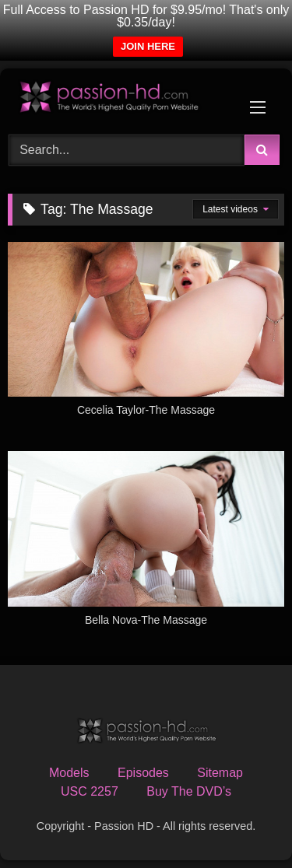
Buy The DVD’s (189, 791)
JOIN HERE (148, 46)
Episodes (143, 773)
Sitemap (220, 773)
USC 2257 (90, 791)
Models (69, 773)
